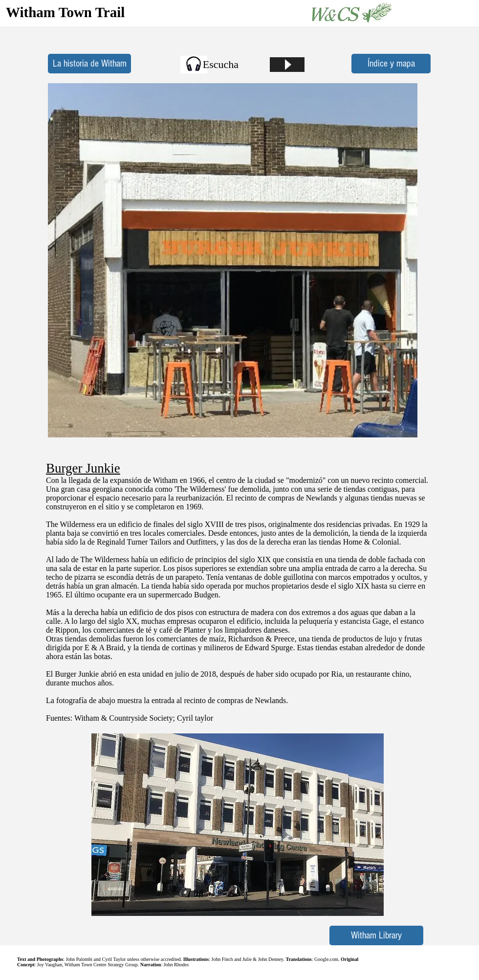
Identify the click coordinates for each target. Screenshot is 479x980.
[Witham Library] (376, 935)
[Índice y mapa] (391, 64)
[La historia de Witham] (89, 64)
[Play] (287, 65)
